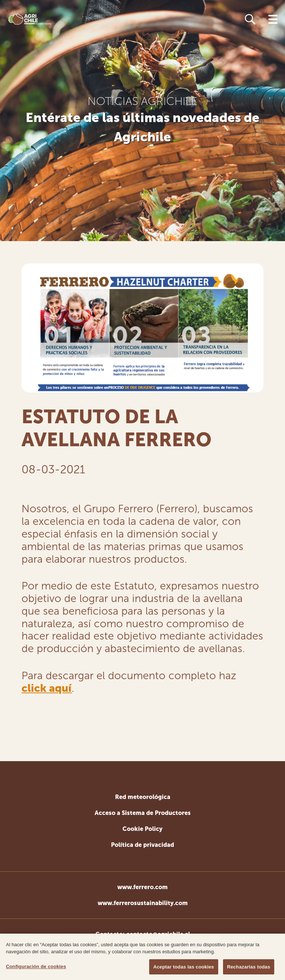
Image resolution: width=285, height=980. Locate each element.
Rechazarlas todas (249, 969)
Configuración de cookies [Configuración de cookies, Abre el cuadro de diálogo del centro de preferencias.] (36, 968)
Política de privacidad (142, 845)
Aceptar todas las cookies (184, 969)
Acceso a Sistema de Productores (143, 813)
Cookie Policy (142, 829)
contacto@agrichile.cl (158, 934)
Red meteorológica (143, 797)
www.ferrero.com (142, 887)
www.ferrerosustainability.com (143, 903)
